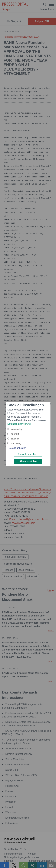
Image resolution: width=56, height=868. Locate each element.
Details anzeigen (17, 448)
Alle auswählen (28, 461)
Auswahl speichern (28, 454)
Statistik (15, 439)
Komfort (15, 434)
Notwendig (16, 429)
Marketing (16, 443)
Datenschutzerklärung (19, 424)
